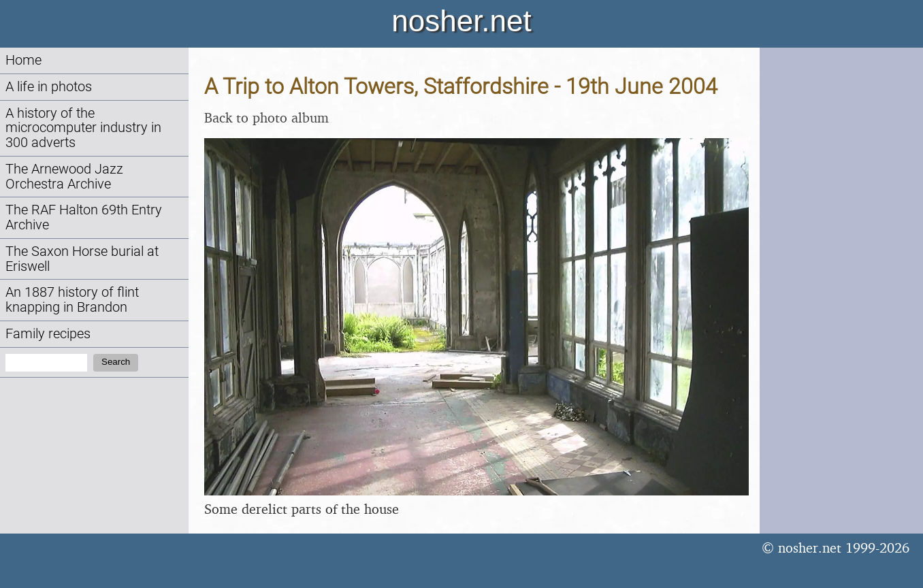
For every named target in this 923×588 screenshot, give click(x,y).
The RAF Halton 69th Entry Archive (84, 217)
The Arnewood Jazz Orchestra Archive (64, 177)
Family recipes (48, 334)
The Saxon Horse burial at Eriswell (82, 259)
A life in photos (49, 87)
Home (23, 60)
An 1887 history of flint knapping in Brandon (72, 300)
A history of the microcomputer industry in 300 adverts (83, 128)
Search (116, 362)
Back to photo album (266, 117)
